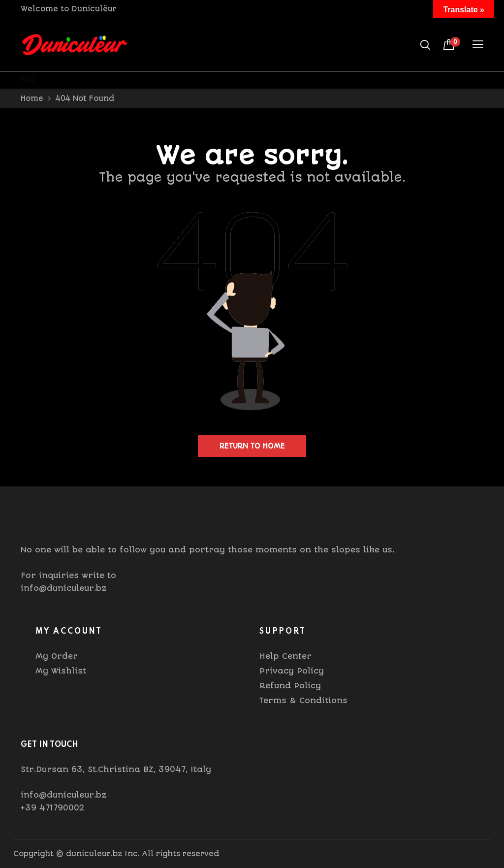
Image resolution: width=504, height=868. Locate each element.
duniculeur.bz (94, 854)
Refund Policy (290, 686)
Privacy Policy (292, 671)
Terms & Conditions (303, 700)
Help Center (285, 656)
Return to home (252, 446)
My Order (57, 656)
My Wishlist (61, 671)
